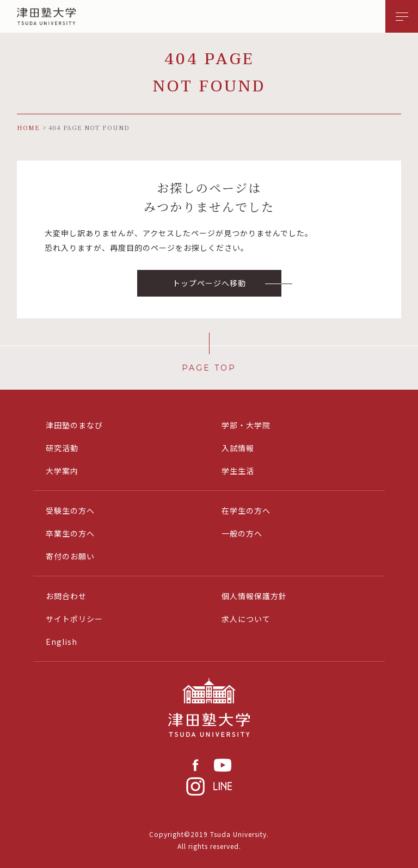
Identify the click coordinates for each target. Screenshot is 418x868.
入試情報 (238, 448)
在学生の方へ (246, 510)
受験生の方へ (70, 510)
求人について (246, 619)
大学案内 (62, 471)
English (62, 642)
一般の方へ (242, 533)
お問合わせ (66, 596)
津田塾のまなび (74, 425)
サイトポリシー (74, 619)
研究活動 (62, 448)
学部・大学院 (246, 425)
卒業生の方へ (70, 533)
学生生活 (238, 471)
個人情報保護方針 (254, 596)
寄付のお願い (70, 556)
